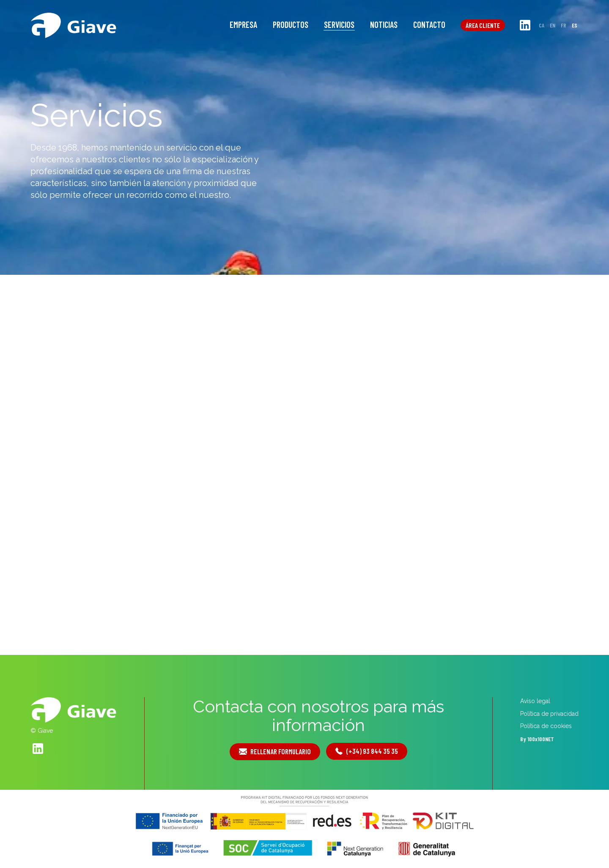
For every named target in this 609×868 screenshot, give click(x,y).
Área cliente (483, 25)
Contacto (429, 25)
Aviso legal (535, 701)
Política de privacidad (549, 714)
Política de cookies (546, 726)
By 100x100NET (537, 739)
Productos (291, 25)
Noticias (384, 25)
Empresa (243, 25)
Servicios (339, 25)
